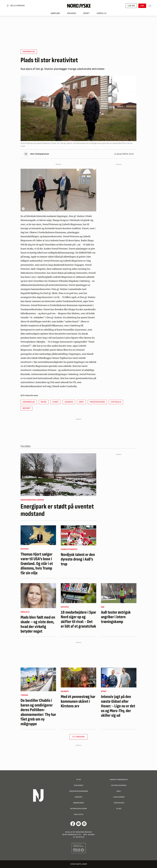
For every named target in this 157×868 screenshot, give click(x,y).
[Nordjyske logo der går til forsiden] (78, 7)
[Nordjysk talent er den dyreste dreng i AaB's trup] (78, 535)
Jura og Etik (79, 814)
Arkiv (119, 791)
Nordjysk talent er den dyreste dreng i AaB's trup (78, 559)
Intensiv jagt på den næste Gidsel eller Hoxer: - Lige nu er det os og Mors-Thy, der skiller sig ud (118, 706)
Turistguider (119, 803)
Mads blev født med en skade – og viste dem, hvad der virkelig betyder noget (38, 624)
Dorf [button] (81, 402)
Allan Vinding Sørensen (40, 154)
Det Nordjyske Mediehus (82, 832)
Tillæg (119, 809)
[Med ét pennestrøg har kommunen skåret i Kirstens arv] (78, 677)
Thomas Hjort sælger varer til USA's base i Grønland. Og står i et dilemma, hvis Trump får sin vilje (37, 564)
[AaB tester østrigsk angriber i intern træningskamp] (119, 593)
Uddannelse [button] (29, 52)
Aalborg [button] (69, 402)
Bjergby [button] (26, 408)
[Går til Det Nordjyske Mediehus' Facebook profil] (73, 824)
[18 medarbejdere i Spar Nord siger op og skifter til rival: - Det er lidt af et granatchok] (78, 593)
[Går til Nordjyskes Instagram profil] (78, 824)
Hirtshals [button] (116, 402)
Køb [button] (140, 7)
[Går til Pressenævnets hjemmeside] (79, 848)
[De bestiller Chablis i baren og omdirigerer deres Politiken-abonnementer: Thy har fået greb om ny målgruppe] (38, 679)
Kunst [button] (56, 402)
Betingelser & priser (79, 809)
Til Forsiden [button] (79, 737)
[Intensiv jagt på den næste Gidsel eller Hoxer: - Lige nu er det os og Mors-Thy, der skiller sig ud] (119, 677)
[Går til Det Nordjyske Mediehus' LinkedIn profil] (84, 824)
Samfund (55, 15)
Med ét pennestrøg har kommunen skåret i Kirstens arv (78, 701)
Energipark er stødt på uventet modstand (57, 510)
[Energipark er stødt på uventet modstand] (58, 475)
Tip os (79, 780)
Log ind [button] (129, 7)
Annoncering (78, 803)
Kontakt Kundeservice (119, 780)
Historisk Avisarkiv (119, 785)
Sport (86, 15)
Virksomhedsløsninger (79, 791)
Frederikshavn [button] (97, 402)
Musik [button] (44, 402)
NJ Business (79, 785)
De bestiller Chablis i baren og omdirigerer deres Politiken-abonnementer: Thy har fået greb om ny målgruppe (38, 712)
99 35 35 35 (80, 837)
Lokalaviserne (119, 797)
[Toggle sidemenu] (148, 7)
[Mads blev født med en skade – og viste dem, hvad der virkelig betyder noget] (38, 596)
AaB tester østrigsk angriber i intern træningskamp (116, 617)
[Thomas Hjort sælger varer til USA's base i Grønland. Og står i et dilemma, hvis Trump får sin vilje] (38, 535)
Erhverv (72, 15)
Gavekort (79, 797)
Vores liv (101, 15)
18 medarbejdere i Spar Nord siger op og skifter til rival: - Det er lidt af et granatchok (78, 619)
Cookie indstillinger (79, 864)
